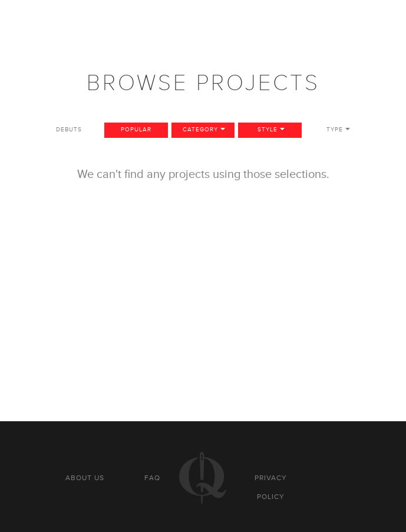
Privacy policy (271, 487)
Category (200, 130)
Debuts (69, 130)
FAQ (152, 478)
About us (85, 478)
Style (268, 130)
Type (335, 130)
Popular (136, 130)
